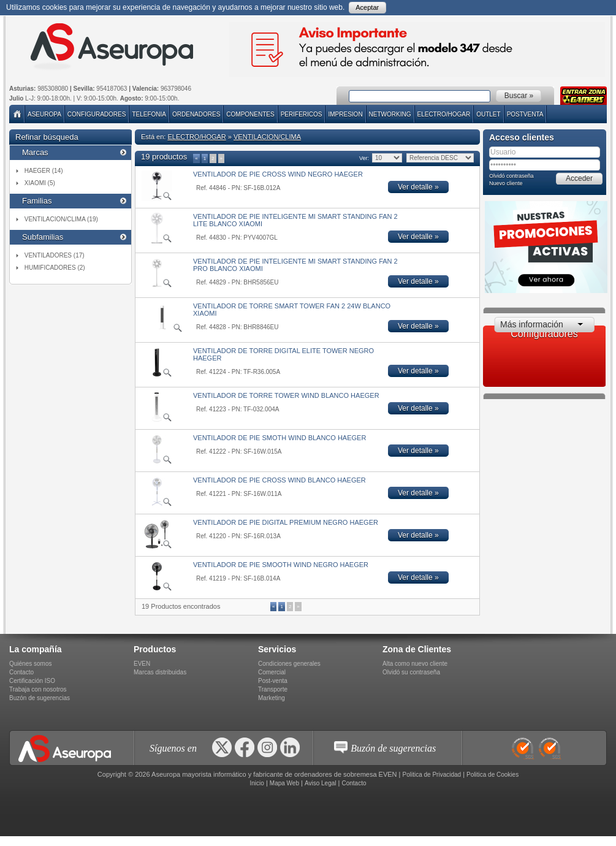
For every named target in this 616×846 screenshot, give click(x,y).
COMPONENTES (250, 114)
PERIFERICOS (302, 114)
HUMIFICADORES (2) (55, 268)
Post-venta (273, 681)
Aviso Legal (321, 783)
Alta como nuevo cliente (415, 664)
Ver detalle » (418, 187)
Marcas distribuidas (160, 672)
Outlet (488, 114)
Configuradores (97, 114)
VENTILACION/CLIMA (267, 137)
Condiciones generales (289, 664)
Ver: (364, 158)
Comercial (272, 672)
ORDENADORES (196, 114)
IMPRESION (345, 114)
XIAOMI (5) (40, 183)
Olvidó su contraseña (411, 672)
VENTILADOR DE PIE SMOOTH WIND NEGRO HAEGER (281, 565)
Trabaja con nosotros (38, 689)
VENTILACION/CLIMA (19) (61, 219)
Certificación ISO (32, 681)
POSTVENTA (525, 114)
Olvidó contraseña (511, 176)
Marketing (272, 698)
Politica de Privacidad (432, 775)
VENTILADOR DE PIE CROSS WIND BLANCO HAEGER (279, 480)
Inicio (257, 783)
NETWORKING (390, 114)
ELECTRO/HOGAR (444, 114)
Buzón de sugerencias (40, 698)
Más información (532, 324)
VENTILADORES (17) (55, 255)
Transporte (273, 689)
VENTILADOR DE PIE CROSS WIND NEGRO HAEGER (278, 174)
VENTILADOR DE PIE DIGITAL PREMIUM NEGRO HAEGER (286, 522)
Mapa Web (284, 783)
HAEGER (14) (44, 171)
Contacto (21, 672)
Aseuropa (44, 114)
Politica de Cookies (492, 775)
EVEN (142, 664)
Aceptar (367, 7)
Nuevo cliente (506, 183)
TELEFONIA (149, 114)
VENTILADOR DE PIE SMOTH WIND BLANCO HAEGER (279, 438)
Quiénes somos (30, 664)
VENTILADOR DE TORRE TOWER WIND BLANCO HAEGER (286, 395)
